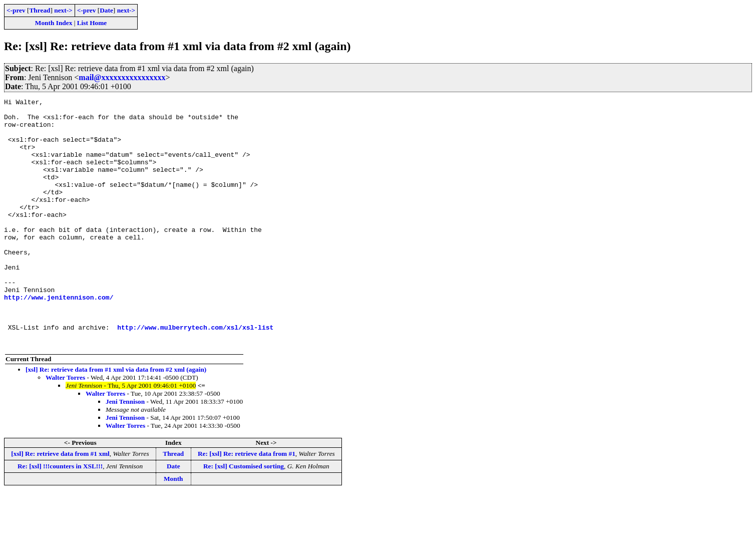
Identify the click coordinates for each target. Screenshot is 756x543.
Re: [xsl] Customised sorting (244, 516)
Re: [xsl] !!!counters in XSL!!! (60, 516)
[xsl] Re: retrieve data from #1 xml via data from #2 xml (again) (116, 419)
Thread (40, 10)
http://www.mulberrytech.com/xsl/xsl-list (195, 374)
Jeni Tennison (125, 451)
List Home (92, 23)
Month (173, 528)
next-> (63, 10)
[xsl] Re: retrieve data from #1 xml (60, 503)
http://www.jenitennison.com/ (59, 338)
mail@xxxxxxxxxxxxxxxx (122, 77)
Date (106, 10)
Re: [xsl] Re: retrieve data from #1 (247, 503)
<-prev (16, 10)
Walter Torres (65, 427)
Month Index (54, 23)
